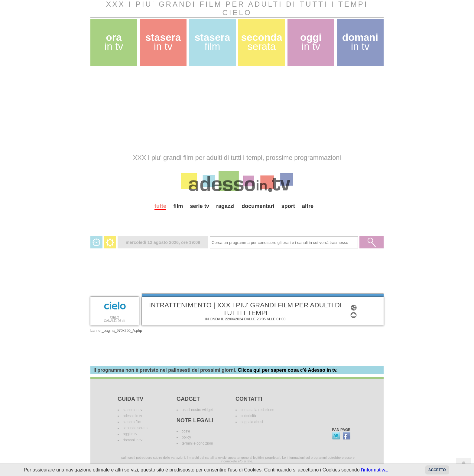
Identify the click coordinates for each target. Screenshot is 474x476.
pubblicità (248, 416)
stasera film (132, 422)
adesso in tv (132, 416)
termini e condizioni (197, 443)
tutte (160, 206)
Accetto (437, 470)
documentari (258, 206)
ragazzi (225, 206)
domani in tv (133, 440)
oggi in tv (130, 434)
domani (360, 42)
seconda (261, 42)
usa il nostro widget (197, 410)
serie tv (200, 206)
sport (288, 206)
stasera (163, 42)
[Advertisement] (237, 110)
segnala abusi (252, 422)
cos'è (186, 431)
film (178, 206)
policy (186, 437)
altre (308, 206)
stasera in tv (133, 410)
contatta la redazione (257, 410)
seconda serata (135, 428)
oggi (311, 42)
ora (114, 42)
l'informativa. (374, 470)
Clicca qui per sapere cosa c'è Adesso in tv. (287, 370)
